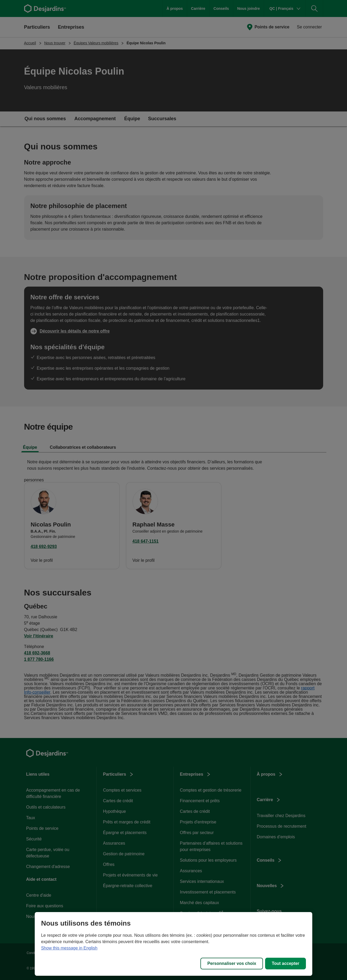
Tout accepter (285, 963)
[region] (173, 944)
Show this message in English (69, 948)
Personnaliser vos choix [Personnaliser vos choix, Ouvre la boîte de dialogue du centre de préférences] (232, 963)
